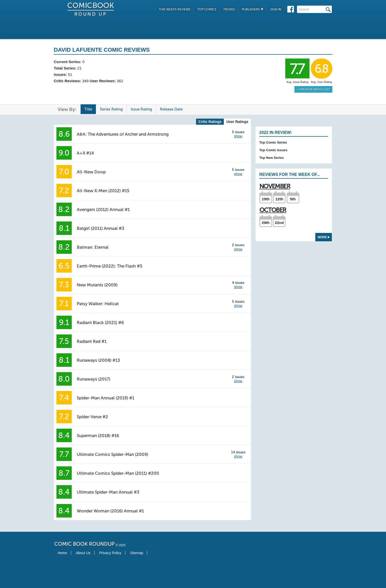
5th (293, 199)
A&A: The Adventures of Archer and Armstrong (123, 134)
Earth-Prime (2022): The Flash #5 (110, 266)
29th (266, 223)
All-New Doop (91, 172)
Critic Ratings (210, 122)
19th (266, 199)
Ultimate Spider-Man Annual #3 (108, 492)
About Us (83, 553)
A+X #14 (85, 153)
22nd (279, 223)
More (324, 237)
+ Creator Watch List (313, 89)
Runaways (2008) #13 (98, 360)
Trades (229, 9)
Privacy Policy (110, 553)
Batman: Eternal (93, 247)
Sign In (276, 9)
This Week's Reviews (175, 9)
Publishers (253, 9)
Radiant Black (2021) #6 (100, 323)
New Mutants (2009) (97, 285)
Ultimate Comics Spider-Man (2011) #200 (118, 473)
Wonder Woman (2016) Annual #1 (110, 511)
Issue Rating (141, 109)
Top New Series (272, 158)
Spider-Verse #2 (92, 417)
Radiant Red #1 (92, 341)
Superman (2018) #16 (98, 436)
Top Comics (207, 9)
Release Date (171, 109)
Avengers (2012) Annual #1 (103, 209)
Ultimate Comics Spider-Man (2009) (113, 454)
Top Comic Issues (273, 150)
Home (62, 553)
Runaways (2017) (94, 379)
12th (279, 199)
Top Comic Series (273, 142)
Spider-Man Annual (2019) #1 (106, 398)
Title (88, 109)
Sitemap (137, 553)
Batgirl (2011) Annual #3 (101, 228)
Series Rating (111, 109)
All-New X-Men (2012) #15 (103, 191)
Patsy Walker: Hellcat (98, 304)
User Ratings (237, 122)
